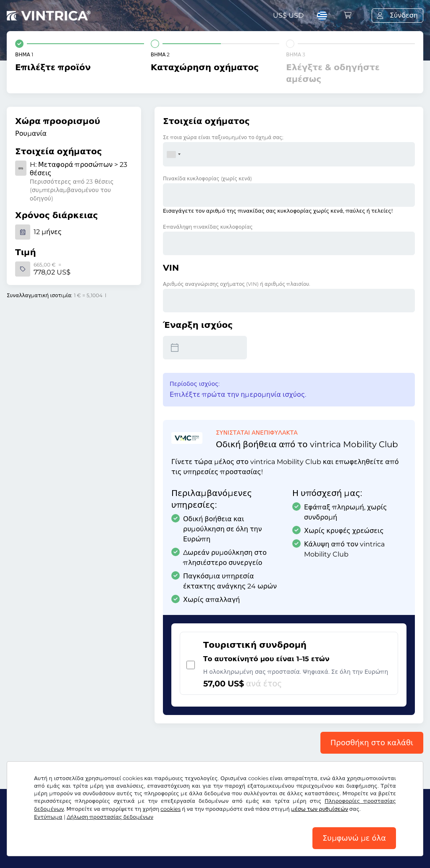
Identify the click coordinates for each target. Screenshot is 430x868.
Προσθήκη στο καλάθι (372, 743)
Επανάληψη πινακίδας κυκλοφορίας (208, 227)
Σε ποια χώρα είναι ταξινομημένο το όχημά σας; (223, 137)
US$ (288, 15)
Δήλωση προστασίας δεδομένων (110, 817)
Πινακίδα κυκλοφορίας (207, 178)
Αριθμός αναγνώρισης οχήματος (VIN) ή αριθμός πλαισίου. (237, 284)
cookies (170, 809)
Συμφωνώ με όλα (354, 838)
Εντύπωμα (48, 817)
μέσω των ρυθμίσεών (320, 809)
